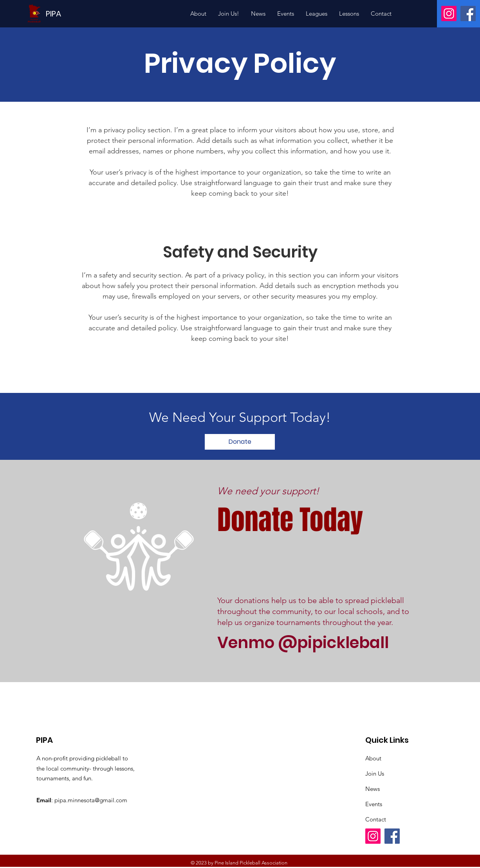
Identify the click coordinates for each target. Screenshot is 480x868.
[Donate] (240, 442)
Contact (376, 819)
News (373, 789)
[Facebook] (468, 14)
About (373, 758)
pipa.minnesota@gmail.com (91, 800)
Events (374, 804)
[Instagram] (449, 14)
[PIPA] (53, 14)
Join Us (375, 773)
